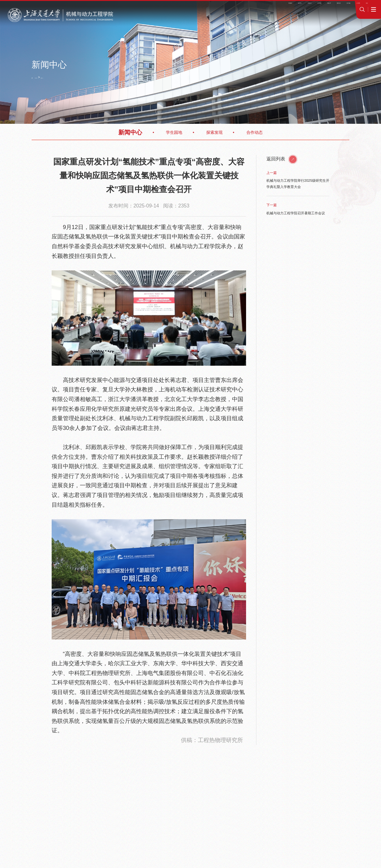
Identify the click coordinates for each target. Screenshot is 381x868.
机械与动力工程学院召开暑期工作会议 (296, 213)
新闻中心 (60, 77)
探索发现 (214, 133)
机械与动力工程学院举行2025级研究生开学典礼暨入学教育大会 (298, 183)
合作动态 (255, 133)
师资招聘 (275, 7)
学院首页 (44, 77)
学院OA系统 (294, 7)
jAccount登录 (318, 7)
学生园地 (174, 133)
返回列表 (282, 159)
